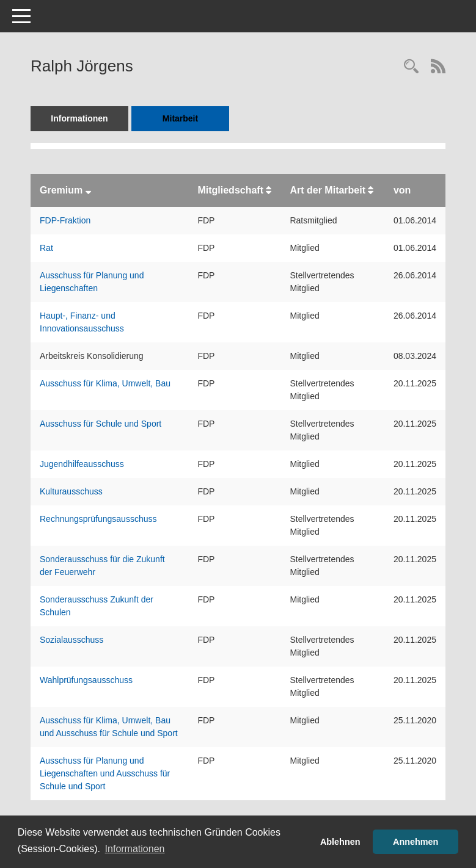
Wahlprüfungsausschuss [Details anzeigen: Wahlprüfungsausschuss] (86, 680)
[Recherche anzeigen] (411, 67)
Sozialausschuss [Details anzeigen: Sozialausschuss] (71, 640)
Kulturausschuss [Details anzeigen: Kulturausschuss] (71, 491)
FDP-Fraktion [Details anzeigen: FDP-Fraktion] (65, 220)
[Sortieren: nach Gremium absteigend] (88, 190)
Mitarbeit (180, 118)
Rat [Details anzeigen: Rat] (46, 248)
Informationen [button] (135, 849)
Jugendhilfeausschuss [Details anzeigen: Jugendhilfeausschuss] (82, 464)
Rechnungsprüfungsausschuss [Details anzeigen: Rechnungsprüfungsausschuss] (98, 519)
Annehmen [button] (416, 842)
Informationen (79, 118)
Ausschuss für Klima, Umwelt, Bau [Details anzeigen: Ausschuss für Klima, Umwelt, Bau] (105, 383)
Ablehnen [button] (340, 842)
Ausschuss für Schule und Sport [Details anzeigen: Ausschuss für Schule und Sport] (101, 424)
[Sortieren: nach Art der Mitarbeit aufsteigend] (371, 190)
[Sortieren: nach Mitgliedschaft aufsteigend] (269, 190)
